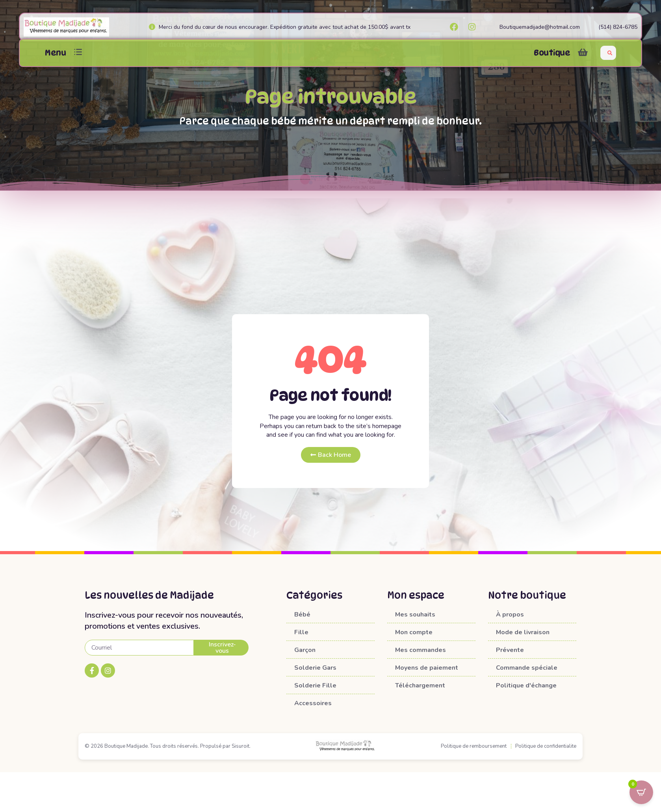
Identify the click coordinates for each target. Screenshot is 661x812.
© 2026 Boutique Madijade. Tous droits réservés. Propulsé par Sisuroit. (168, 746)
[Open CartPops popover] (641, 792)
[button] (78, 53)
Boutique (552, 53)
